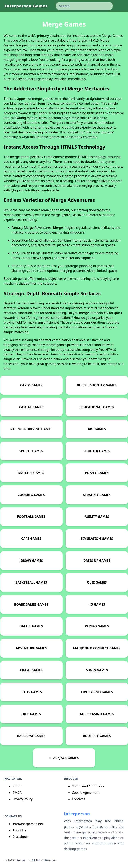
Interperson (77, 814)
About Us (19, 830)
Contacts (79, 799)
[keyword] (84, 6)
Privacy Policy (23, 799)
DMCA (17, 793)
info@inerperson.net (28, 824)
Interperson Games (26, 6)
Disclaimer (20, 837)
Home (17, 786)
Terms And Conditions (88, 786)
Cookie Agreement (86, 793)
